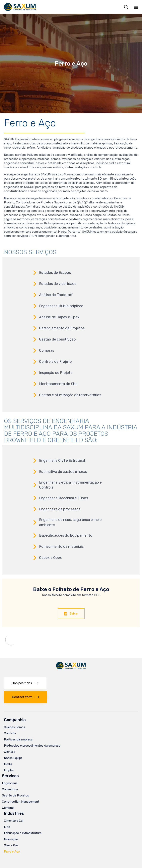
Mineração (11, 839)
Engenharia (10, 783)
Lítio (7, 827)
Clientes (10, 752)
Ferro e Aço (12, 852)
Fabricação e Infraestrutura (23, 833)
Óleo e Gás (11, 845)
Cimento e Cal (14, 821)
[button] (71, 614)
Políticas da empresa (18, 739)
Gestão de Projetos (15, 795)
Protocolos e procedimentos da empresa (32, 746)
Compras (8, 808)
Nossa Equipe (13, 758)
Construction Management (21, 802)
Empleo (9, 770)
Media (8, 764)
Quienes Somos (15, 727)
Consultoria (10, 789)
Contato (10, 733)
